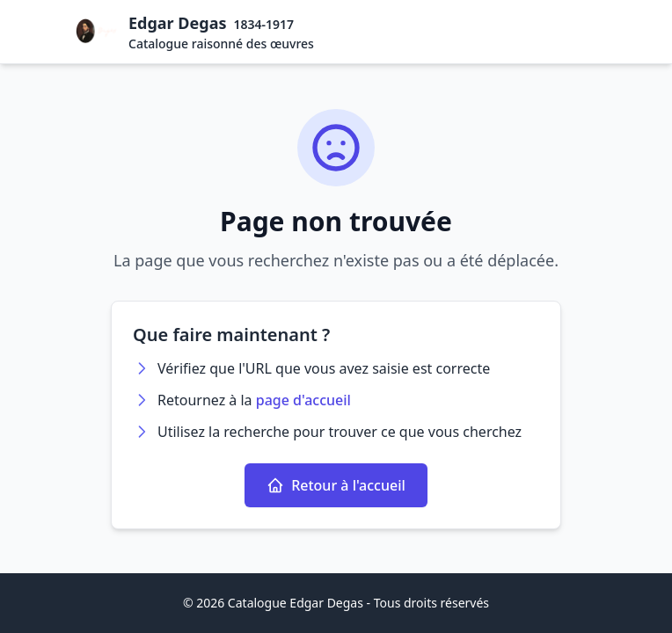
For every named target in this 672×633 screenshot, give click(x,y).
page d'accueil (303, 400)
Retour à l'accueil (336, 485)
